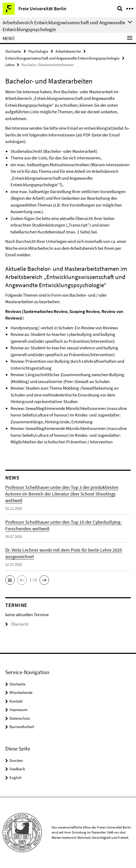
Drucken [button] (16, 760)
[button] (10, 580)
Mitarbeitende (21, 692)
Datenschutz (20, 718)
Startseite (13, 51)
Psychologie (38, 51)
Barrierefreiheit (22, 727)
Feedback (17, 769)
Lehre (10, 65)
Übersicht (17, 624)
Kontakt (16, 701)
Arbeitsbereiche (68, 51)
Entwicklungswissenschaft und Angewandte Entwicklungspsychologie (62, 58)
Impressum (18, 710)
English (16, 778)
